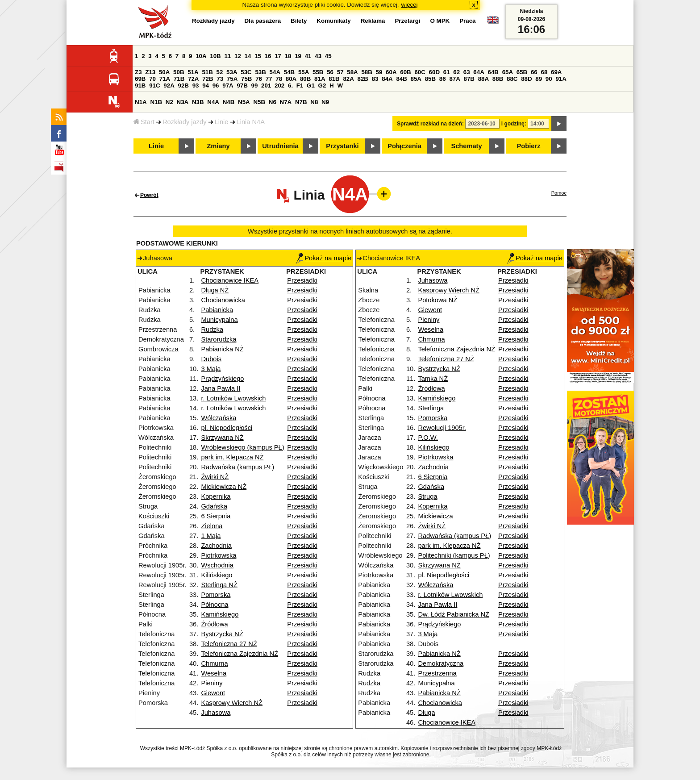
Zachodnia (216, 546)
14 (248, 56)
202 (279, 86)
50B (179, 72)
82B (363, 79)
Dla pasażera (263, 21)
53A (232, 72)
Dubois (211, 359)
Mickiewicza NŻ (224, 487)
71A (165, 79)
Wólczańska (219, 418)
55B (318, 72)
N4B (229, 102)
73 (220, 79)
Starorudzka (219, 339)
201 (266, 86)
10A (201, 56)
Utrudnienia (280, 146)
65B (522, 72)
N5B (259, 102)
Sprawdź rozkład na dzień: (430, 124)
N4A (213, 102)
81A (320, 79)
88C (512, 79)
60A (391, 72)
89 (539, 79)
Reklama (373, 21)
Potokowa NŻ (437, 300)
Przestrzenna (437, 673)
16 (268, 56)
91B (140, 86)
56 (330, 72)
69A (556, 72)
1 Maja (211, 536)
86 (443, 79)
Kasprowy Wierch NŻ (232, 703)
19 (298, 56)
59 (379, 72)
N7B (301, 102)
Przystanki (342, 146)
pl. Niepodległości (227, 428)
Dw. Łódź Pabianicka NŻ (454, 614)
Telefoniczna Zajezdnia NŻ (240, 654)
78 (279, 79)
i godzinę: (514, 124)
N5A (244, 102)
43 (318, 56)
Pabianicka (217, 310)
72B (208, 79)
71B (179, 79)
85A (416, 79)
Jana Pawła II (221, 388)
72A (193, 79)
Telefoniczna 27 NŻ (229, 644)
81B (334, 79)
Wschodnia (217, 565)
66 (534, 72)
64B (493, 72)
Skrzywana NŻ (222, 438)
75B (246, 79)
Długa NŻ (215, 290)
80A (291, 79)
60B (405, 72)
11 (227, 56)
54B (289, 72)
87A (454, 79)
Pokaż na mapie (323, 258)
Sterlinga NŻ (219, 585)
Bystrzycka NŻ (222, 634)
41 (308, 56)
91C (154, 86)
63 (467, 72)
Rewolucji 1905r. (442, 428)
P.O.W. (428, 438)
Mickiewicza (435, 516)
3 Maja (211, 369)
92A (169, 86)
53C (246, 72)
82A (348, 79)
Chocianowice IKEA (230, 280)
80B (305, 79)
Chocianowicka (223, 300)
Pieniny (212, 683)
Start (144, 122)
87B (469, 79)
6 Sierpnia (216, 516)
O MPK (440, 21)
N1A (141, 102)
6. (290, 86)
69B (140, 79)
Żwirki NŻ (215, 477)
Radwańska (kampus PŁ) (237, 467)
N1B (156, 102)
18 (288, 56)
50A (164, 72)
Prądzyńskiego (222, 379)
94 (206, 86)
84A (387, 79)
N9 (325, 102)
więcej (410, 5)
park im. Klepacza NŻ (232, 457)
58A (352, 72)
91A (561, 79)
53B (260, 72)
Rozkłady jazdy (185, 122)
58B (367, 72)
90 (549, 79)
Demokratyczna (441, 663)
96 (216, 86)
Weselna (214, 673)
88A (483, 79)
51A (193, 72)
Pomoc (559, 193)
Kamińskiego (220, 614)
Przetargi (407, 21)
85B (430, 79)
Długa (426, 713)
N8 (314, 102)
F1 (300, 86)
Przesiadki (302, 280)
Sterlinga (431, 408)
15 (258, 56)
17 (278, 56)
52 (220, 72)
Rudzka (212, 330)
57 (340, 72)
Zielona (212, 526)
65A (508, 72)
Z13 (150, 72)
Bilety (299, 21)
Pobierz (529, 146)
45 (328, 56)
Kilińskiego (217, 575)
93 (196, 86)
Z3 (138, 72)
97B (242, 86)
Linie (222, 122)
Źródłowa (214, 624)
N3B (198, 102)
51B (207, 72)
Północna (215, 605)
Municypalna (219, 320)
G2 (322, 86)
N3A (183, 102)
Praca (467, 21)
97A (228, 86)
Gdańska (214, 506)
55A (304, 72)
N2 (169, 102)
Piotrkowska (219, 555)
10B (215, 56)
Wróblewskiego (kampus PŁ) (242, 447)
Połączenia (404, 146)
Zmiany (218, 146)
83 (375, 79)
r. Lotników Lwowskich (233, 398)
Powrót (149, 195)
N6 (273, 102)
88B (498, 79)
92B (183, 86)
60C (420, 72)
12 (238, 56)
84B (401, 79)
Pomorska (216, 595)
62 (456, 72)
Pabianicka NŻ (222, 349)
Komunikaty (333, 21)
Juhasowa (216, 713)
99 (255, 86)
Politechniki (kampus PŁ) (454, 555)
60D (434, 72)
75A (232, 79)
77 (269, 79)
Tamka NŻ (433, 379)
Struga (427, 496)
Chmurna (214, 663)
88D (526, 79)
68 (544, 72)
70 (152, 79)
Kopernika (216, 496)
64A (479, 72)
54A (275, 72)
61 (447, 72)
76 (259, 79)
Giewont (213, 693)
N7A (286, 102)
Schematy (466, 146)
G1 (311, 86)
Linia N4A (251, 122)
